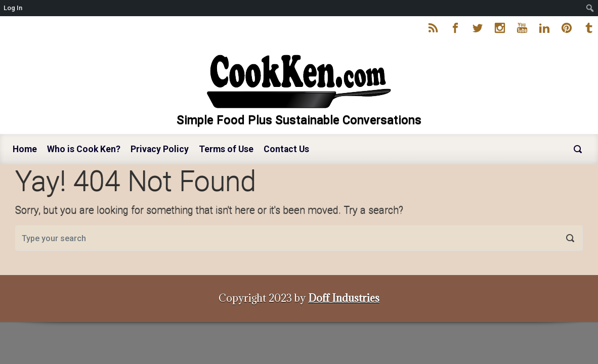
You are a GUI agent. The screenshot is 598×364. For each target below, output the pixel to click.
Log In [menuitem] (13, 8)
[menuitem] (590, 8)
